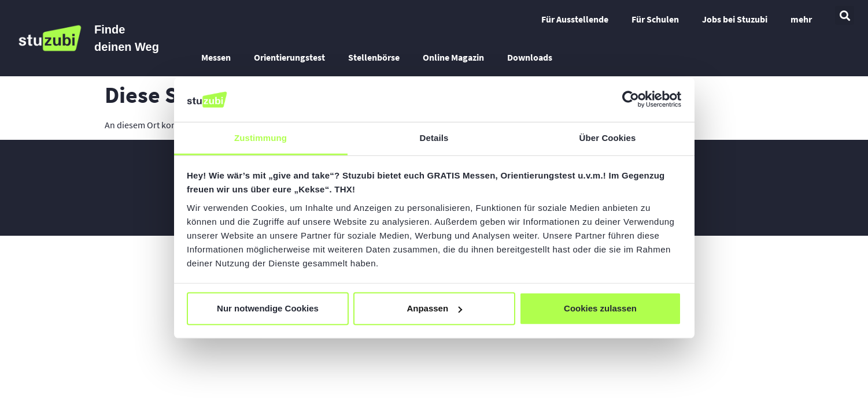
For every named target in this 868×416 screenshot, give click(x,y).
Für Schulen (655, 19)
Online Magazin (453, 57)
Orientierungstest (289, 57)
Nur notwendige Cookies (268, 308)
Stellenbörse (374, 57)
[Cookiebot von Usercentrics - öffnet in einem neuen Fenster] (631, 99)
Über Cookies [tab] (608, 138)
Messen (216, 57)
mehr (801, 19)
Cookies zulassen (600, 308)
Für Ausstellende (575, 19)
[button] (845, 15)
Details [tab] (434, 138)
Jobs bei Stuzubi (735, 19)
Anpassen (434, 308)
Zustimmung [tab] (261, 138)
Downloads (530, 57)
